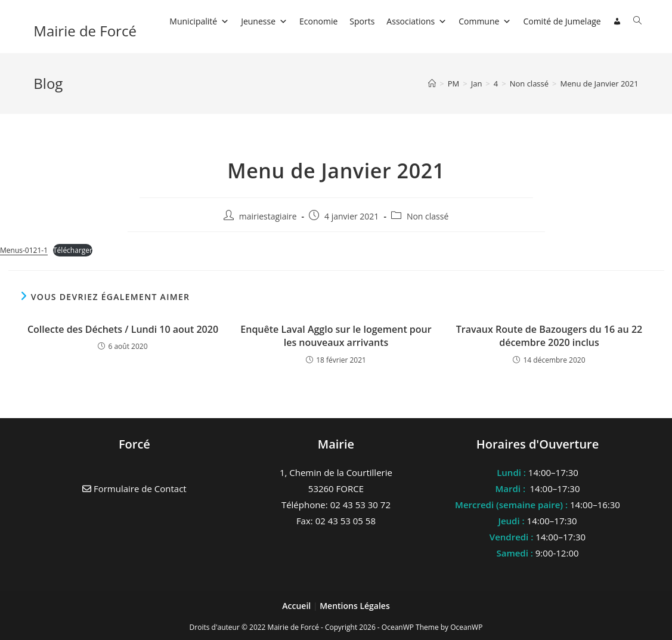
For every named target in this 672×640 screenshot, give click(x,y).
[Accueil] (432, 84)
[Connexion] (617, 21)
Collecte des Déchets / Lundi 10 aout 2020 (123, 329)
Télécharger (73, 250)
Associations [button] (416, 21)
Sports (362, 21)
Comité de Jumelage (562, 21)
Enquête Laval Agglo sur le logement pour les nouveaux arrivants (336, 336)
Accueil (298, 606)
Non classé (428, 216)
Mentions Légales (355, 606)
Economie (318, 21)
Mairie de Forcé (85, 31)
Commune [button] (485, 21)
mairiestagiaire (268, 216)
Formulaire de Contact (134, 488)
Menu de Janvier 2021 (600, 84)
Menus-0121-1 (24, 250)
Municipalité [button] (199, 21)
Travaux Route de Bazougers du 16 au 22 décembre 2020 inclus (549, 336)
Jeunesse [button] (264, 21)
